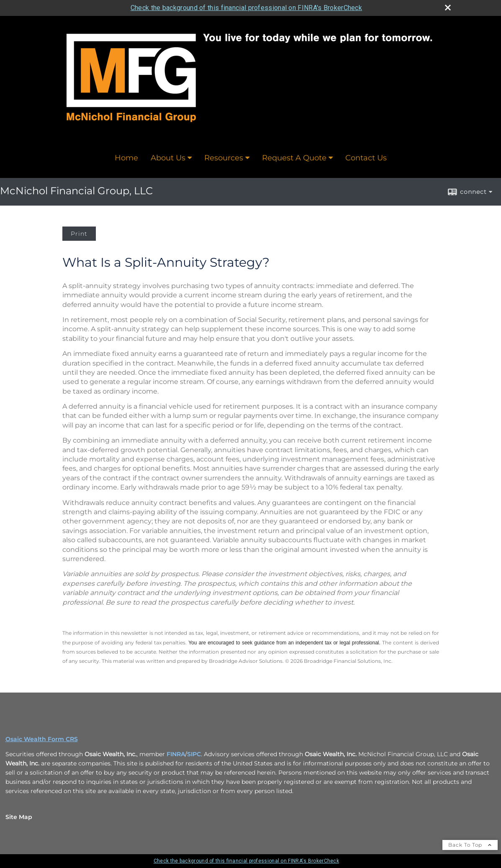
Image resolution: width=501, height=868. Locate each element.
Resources (224, 158)
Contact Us (366, 158)
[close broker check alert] (448, 8)
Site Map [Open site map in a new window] (19, 817)
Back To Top (470, 845)
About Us (168, 158)
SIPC (194, 754)
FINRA (176, 754)
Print (79, 234)
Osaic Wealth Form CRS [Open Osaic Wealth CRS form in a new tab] (42, 739)
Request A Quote (294, 158)
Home (126, 158)
